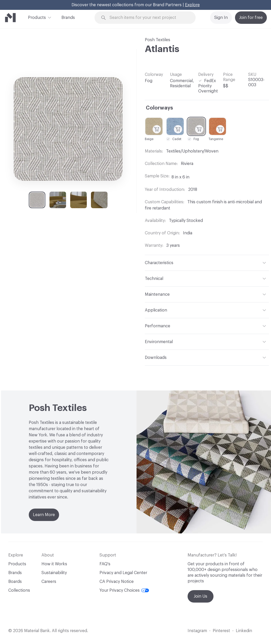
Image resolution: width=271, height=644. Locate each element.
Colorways (159, 108)
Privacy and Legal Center (123, 573)
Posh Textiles (158, 40)
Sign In (221, 18)
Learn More (44, 515)
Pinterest (221, 631)
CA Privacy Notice (117, 582)
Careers (49, 582)
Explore (192, 5)
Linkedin (244, 631)
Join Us (201, 596)
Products (37, 17)
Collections (19, 590)
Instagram (197, 631)
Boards (15, 582)
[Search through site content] (148, 18)
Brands (68, 18)
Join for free (251, 18)
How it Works (54, 564)
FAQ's (105, 564)
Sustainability (54, 573)
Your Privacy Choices (124, 590)
